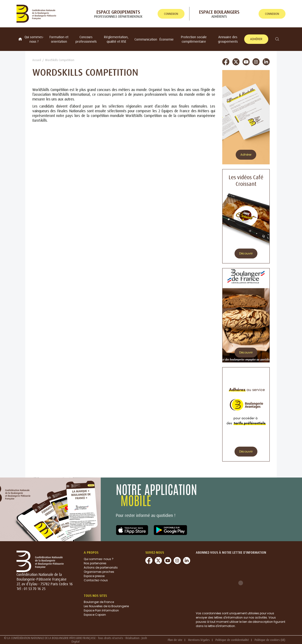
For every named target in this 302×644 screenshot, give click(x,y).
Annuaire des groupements (228, 39)
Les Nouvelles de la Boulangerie (106, 606)
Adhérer (256, 39)
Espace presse (94, 576)
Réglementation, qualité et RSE (116, 39)
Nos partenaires (95, 563)
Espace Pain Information (101, 610)
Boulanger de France (99, 602)
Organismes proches (99, 572)
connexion (171, 14)
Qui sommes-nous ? (34, 39)
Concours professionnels (86, 39)
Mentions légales (199, 640)
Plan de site (175, 640)
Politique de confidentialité (232, 640)
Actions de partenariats (101, 567)
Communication (146, 39)
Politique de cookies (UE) (270, 640)
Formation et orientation (59, 39)
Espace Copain (95, 615)
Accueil (37, 60)
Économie (167, 39)
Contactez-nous (96, 580)
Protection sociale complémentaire (194, 39)
